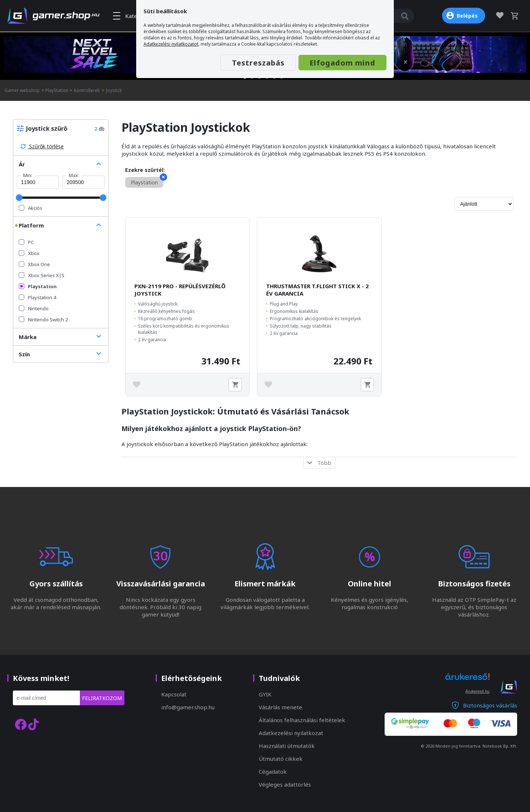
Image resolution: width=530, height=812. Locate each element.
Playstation (38, 286)
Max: (74, 175)
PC (26, 242)
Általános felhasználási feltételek (302, 720)
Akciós (31, 208)
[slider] (19, 198)
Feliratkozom (102, 698)
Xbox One (34, 264)
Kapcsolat (174, 694)
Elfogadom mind (342, 63)
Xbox (29, 253)
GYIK (265, 694)
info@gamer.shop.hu (188, 707)
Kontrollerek (87, 90)
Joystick (114, 90)
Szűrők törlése (42, 146)
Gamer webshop (22, 90)
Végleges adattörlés (285, 784)
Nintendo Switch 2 (43, 319)
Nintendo (34, 308)
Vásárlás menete (280, 707)
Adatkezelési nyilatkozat (291, 733)
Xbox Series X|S (42, 275)
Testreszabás (258, 63)
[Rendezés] (484, 204)
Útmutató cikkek (281, 759)
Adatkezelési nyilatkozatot (171, 44)
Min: (28, 175)
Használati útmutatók (287, 746)
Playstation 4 (37, 297)
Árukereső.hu (478, 691)
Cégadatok (273, 772)
